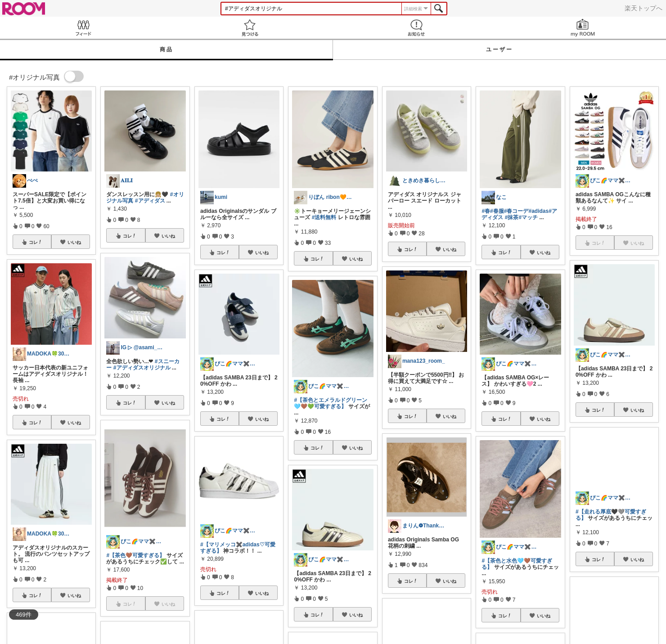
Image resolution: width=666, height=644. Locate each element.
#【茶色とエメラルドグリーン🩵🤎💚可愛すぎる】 (331, 403)
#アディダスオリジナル (142, 368)
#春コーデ (516, 211)
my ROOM (583, 28)
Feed (83, 28)
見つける (250, 28)
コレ (36, 242)
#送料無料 (324, 217)
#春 (486, 211)
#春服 (497, 211)
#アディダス (150, 201)
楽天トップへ (643, 8)
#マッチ (528, 217)
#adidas (538, 211)
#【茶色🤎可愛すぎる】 (135, 555)
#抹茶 (512, 217)
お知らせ (416, 28)
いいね (74, 242)
